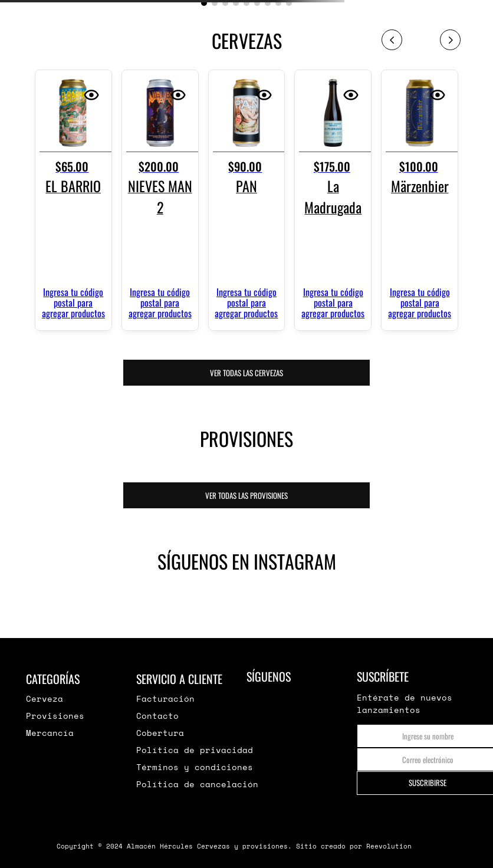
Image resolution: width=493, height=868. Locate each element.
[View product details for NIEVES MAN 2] (160, 200)
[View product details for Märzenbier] (420, 200)
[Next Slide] (450, 40)
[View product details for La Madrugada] (333, 200)
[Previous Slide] (392, 40)
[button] (204, 3)
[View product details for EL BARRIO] (73, 200)
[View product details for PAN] (247, 200)
